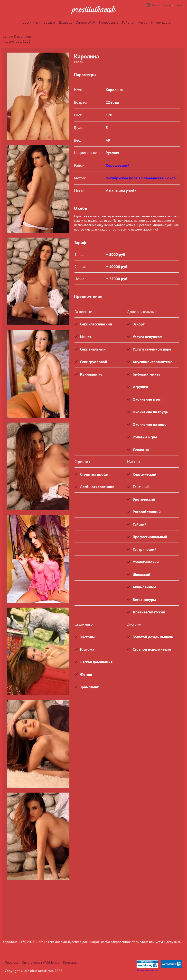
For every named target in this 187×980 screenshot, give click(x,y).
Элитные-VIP (86, 22)
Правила (11, 962)
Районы (128, 22)
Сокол (170, 178)
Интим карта (161, 22)
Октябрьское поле (122, 178)
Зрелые (49, 22)
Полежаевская (151, 178)
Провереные (109, 22)
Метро (142, 22)
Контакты (70, 962)
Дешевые (65, 22)
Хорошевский (118, 165)
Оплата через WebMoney (40, 962)
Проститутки (30, 22)
